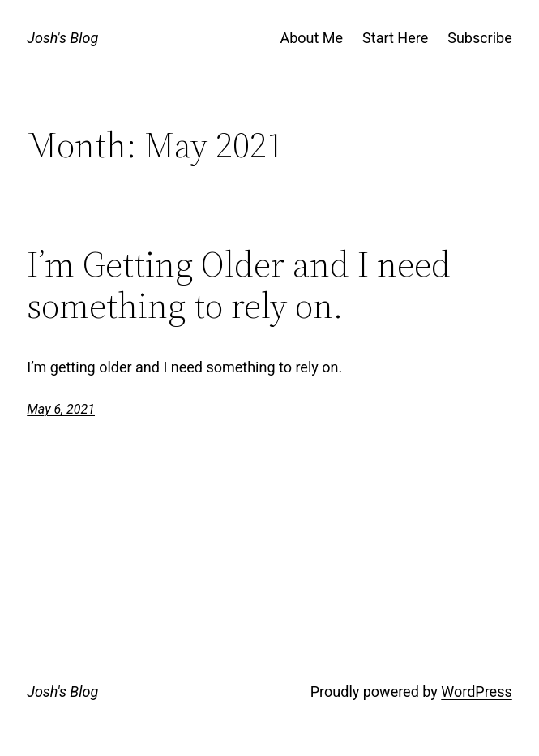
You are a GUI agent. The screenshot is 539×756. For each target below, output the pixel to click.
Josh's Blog (62, 38)
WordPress (476, 692)
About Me (311, 38)
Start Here (395, 38)
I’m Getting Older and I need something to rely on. (239, 285)
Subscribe (480, 38)
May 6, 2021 (61, 409)
